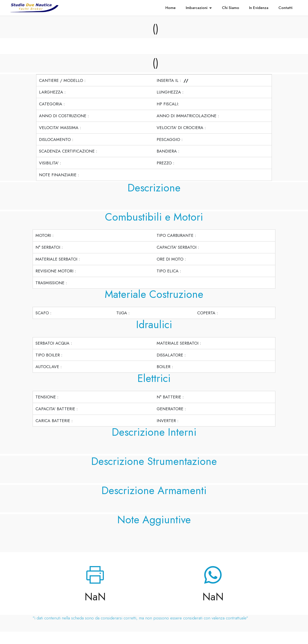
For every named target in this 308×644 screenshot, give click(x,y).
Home (171, 8)
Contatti (285, 8)
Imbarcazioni (197, 8)
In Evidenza (259, 8)
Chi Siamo (231, 8)
